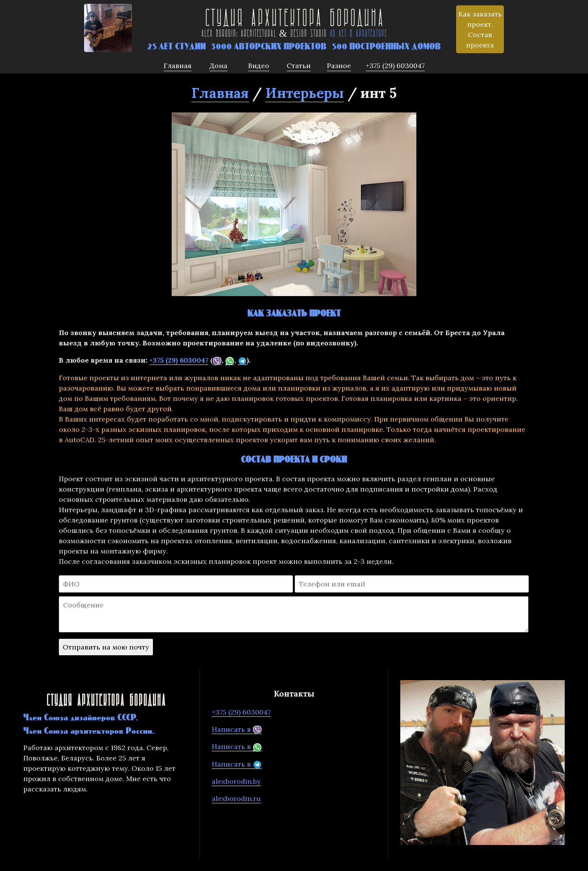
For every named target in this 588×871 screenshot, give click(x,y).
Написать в (237, 729)
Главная (220, 93)
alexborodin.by (236, 781)
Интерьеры (305, 93)
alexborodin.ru (236, 799)
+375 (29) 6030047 (179, 360)
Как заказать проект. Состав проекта (480, 29)
